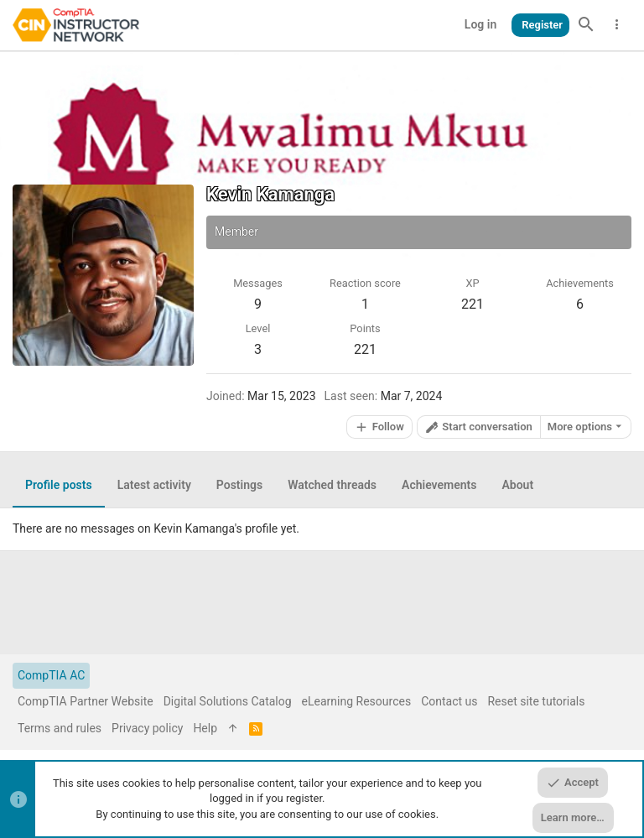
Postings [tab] (239, 485)
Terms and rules (60, 728)
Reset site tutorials (536, 701)
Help (205, 728)
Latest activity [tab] (154, 485)
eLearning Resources (357, 701)
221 (365, 349)
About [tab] (517, 485)
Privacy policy (147, 728)
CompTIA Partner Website (86, 701)
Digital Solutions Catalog (228, 701)
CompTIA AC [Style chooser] (51, 675)
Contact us (449, 701)
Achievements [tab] (439, 485)
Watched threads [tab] (332, 485)
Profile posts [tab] (59, 485)
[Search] (586, 25)
